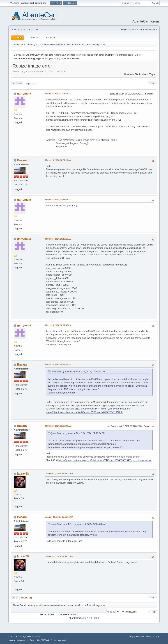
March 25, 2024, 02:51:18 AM (58, 160)
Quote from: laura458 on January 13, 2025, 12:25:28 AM (78, 524)
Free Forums (23, 640)
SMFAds (12, 640)
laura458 (23, 474)
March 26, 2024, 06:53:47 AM (58, 364)
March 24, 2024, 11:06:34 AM (58, 94)
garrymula (24, 94)
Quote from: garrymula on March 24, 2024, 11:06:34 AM (78, 433)
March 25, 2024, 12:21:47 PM (58, 325)
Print (153, 84)
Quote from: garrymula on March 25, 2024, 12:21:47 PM (78, 372)
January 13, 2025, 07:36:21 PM (59, 556)
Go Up (15, 598)
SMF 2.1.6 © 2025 (16, 637)
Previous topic (133, 74)
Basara (22, 160)
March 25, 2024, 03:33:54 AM (58, 200)
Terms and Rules (143, 637)
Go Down (17, 84)
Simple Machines (33, 637)
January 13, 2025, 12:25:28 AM (59, 474)
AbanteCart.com (77, 618)
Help (132, 637)
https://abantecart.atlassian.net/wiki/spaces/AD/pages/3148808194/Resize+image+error (105, 460)
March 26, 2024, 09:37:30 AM (58, 426)
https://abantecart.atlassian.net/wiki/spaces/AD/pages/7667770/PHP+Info (84, 412)
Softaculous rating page (27, 58)
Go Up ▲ (156, 637)
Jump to (110, 612)
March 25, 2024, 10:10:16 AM (58, 239)
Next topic (149, 74)
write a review (72, 58)
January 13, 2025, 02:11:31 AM (59, 517)
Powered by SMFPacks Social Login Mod (48, 640)
